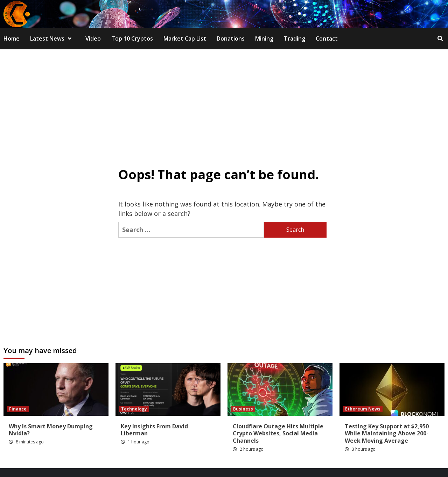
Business (243, 409)
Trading (295, 38)
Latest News (52, 38)
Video (93, 38)
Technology (134, 409)
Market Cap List (185, 38)
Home (12, 38)
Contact (327, 38)
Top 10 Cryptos (132, 38)
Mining (264, 38)
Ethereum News (363, 409)
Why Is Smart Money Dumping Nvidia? (51, 430)
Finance (18, 409)
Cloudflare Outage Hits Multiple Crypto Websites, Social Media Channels (278, 434)
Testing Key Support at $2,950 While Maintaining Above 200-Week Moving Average (387, 434)
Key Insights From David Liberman (154, 430)
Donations (231, 38)
